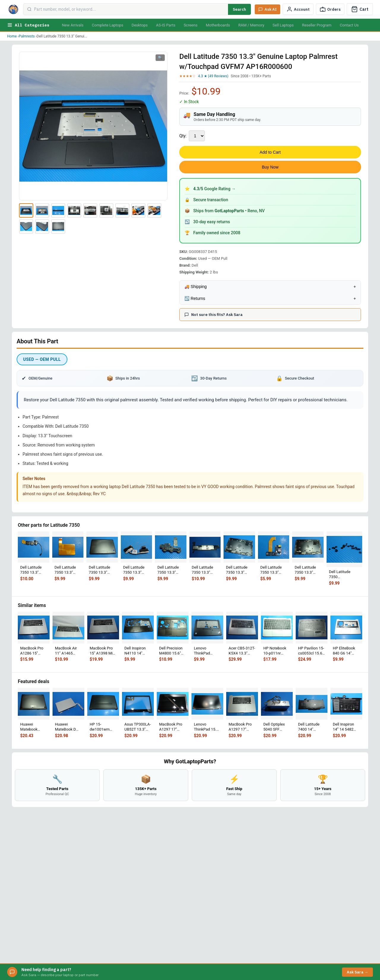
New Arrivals (73, 25)
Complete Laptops (107, 25)
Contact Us (349, 25)
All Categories (28, 25)
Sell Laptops (283, 25)
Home (12, 36)
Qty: (183, 136)
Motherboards (218, 25)
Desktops (140, 25)
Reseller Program (317, 25)
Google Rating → (214, 189)
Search (239, 9)
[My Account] (298, 9)
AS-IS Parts (166, 25)
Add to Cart (270, 152)
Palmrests (27, 36)
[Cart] (360, 9)
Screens (191, 25)
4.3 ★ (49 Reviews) (213, 76)
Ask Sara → (357, 972)
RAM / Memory (251, 25)
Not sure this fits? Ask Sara (213, 315)
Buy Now (270, 167)
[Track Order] (330, 9)
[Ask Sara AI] (267, 9)
